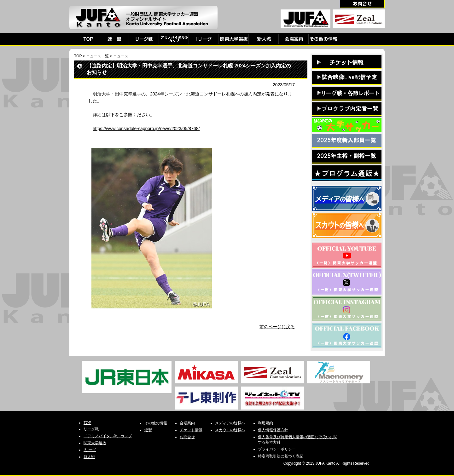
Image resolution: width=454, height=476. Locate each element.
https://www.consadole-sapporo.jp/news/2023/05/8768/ (146, 129)
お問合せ (187, 437)
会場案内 (187, 423)
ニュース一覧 (97, 56)
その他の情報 (156, 423)
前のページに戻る (277, 327)
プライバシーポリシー (277, 449)
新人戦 (89, 457)
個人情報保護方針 (273, 430)
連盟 (148, 430)
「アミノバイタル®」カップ (108, 436)
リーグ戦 (91, 429)
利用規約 (265, 423)
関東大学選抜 (95, 443)
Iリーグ (90, 450)
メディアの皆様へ (230, 423)
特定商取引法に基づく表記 (281, 456)
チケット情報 (191, 430)
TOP (78, 56)
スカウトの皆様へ (230, 430)
